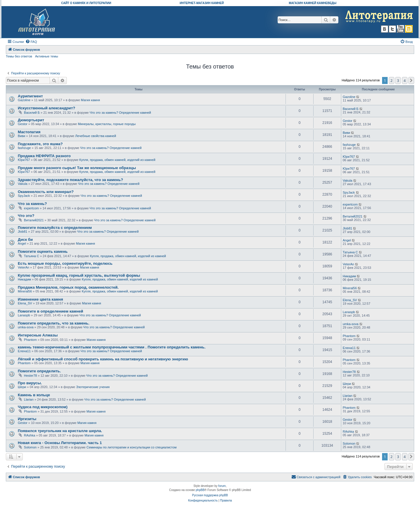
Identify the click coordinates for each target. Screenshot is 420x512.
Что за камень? (32, 204)
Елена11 (24, 351)
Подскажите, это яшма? (40, 144)
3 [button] (398, 80)
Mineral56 (25, 291)
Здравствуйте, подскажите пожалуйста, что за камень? (70, 180)
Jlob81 (22, 232)
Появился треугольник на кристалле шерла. (60, 431)
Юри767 (24, 160)
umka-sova (26, 327)
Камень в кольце (34, 395)
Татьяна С (32, 256)
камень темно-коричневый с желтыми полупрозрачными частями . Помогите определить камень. (112, 347)
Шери (22, 387)
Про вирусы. (30, 383)
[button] (411, 80)
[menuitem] (31, 42)
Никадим (24, 279)
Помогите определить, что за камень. (54, 323)
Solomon (30, 447)
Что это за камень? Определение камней (120, 113)
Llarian (29, 399)
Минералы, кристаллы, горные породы (107, 124)
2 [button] (392, 80)
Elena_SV (25, 303)
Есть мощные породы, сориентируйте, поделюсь (65, 263)
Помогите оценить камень (43, 251)
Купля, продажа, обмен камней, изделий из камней (117, 160)
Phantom (30, 340)
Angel (22, 243)
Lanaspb (24, 315)
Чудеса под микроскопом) (43, 407)
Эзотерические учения (93, 387)
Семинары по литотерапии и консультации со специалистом (131, 447)
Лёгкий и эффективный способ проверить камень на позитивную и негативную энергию (103, 359)
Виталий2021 (34, 220)
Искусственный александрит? (47, 108)
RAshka (30, 435)
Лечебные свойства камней (96, 136)
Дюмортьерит (31, 120)
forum (222, 486)
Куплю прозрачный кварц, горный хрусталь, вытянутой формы (79, 275)
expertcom (31, 208)
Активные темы (47, 56)
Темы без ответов (19, 56)
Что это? (26, 216)
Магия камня (90, 100)
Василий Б (32, 113)
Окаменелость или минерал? (46, 192)
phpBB (200, 490)
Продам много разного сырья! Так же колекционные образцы (77, 168)
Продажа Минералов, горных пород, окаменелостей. (68, 287)
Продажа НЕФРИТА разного (44, 156)
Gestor (23, 124)
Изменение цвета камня (40, 299)
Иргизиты (27, 419)
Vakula (23, 184)
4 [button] (405, 80)
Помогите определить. (39, 371)
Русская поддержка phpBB (210, 495)
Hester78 (30, 376)
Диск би (25, 240)
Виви (21, 136)
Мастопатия (29, 132)
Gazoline (24, 100)
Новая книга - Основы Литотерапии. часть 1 (60, 443)
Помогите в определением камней (50, 311)
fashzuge (24, 148)
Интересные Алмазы (38, 335)
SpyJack (24, 196)
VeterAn (23, 267)
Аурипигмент (30, 96)
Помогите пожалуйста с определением (55, 228)
